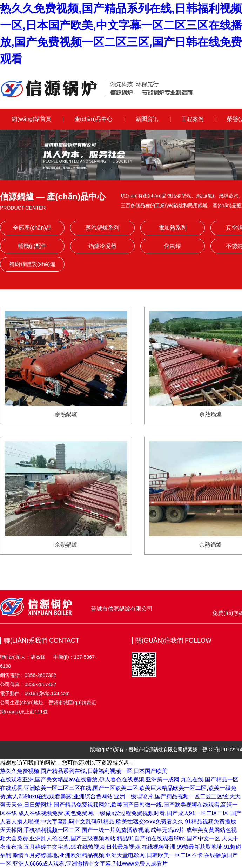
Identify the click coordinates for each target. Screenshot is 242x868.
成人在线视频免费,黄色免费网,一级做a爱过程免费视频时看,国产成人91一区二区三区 (123, 813)
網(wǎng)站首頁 (31, 119)
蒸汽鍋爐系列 (102, 228)
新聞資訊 (147, 119)
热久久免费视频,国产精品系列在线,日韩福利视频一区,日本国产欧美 (84, 771)
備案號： (193, 750)
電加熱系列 (173, 228)
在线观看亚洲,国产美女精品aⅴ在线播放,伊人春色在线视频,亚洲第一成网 (90, 779)
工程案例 (193, 119)
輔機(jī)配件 (32, 246)
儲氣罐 (173, 246)
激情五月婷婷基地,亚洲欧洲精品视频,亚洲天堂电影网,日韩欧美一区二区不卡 (107, 855)
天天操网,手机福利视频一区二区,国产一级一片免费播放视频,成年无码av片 (92, 830)
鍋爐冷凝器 (102, 246)
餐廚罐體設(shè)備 (32, 264)
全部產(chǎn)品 (32, 228)
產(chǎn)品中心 (93, 119)
